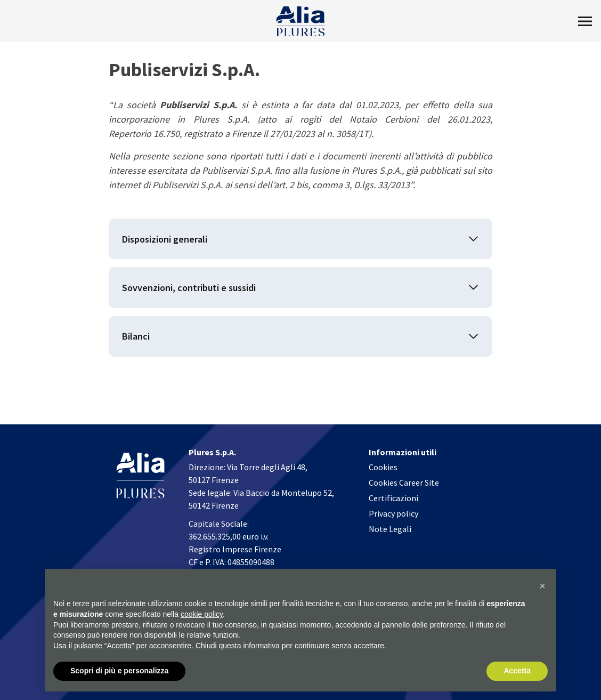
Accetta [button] (517, 671)
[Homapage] (301, 21)
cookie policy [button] (202, 614)
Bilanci (136, 337)
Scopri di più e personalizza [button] (119, 671)
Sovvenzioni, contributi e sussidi (189, 288)
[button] (542, 586)
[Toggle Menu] (585, 21)
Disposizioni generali (165, 239)
